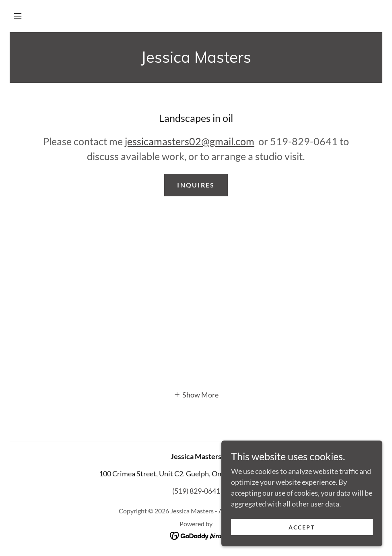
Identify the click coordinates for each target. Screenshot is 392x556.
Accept (302, 527)
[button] (18, 16)
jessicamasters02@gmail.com (190, 141)
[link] (196, 60)
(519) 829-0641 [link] (196, 491)
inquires (196, 185)
